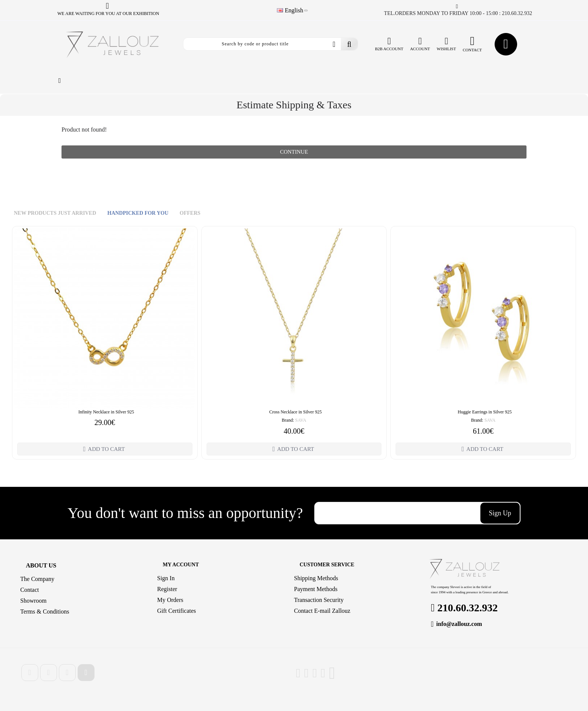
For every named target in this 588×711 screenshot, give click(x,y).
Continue (294, 153)
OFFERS (190, 215)
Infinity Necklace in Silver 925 (106, 413)
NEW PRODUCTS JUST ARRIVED (55, 215)
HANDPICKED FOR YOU (138, 215)
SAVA (301, 422)
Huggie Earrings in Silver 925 (485, 413)
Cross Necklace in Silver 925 (295, 413)
